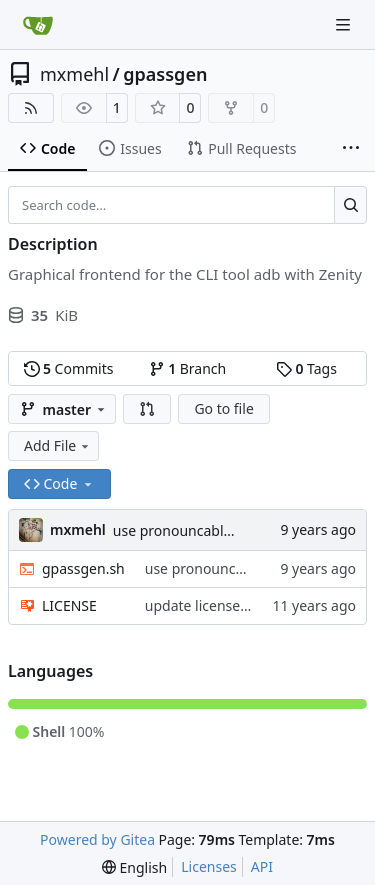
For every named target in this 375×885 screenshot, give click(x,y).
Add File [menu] (58, 445)
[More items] (351, 149)
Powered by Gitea (97, 839)
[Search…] (350, 205)
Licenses (209, 866)
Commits (69, 368)
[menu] (134, 867)
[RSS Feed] (31, 108)
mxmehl (74, 74)
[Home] (38, 25)
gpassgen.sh (83, 568)
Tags (306, 368)
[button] (147, 409)
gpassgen (165, 74)
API (262, 866)
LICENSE (69, 605)
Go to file (223, 408)
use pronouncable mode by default (228, 530)
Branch (188, 368)
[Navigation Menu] (345, 24)
